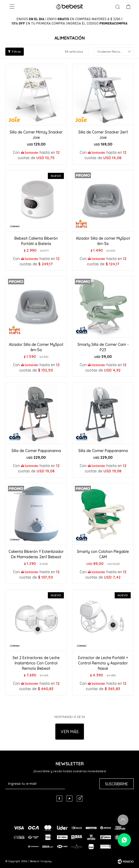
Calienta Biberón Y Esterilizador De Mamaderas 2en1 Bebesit (36, 554)
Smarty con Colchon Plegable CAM (103, 554)
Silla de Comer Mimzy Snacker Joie (36, 135)
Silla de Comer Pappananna (36, 451)
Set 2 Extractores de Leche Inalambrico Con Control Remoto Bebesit (36, 663)
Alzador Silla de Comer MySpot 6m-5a (36, 347)
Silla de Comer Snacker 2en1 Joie (103, 135)
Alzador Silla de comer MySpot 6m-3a (103, 241)
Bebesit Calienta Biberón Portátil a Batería (36, 241)
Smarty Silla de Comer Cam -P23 (103, 347)
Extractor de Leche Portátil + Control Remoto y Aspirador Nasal (103, 663)
